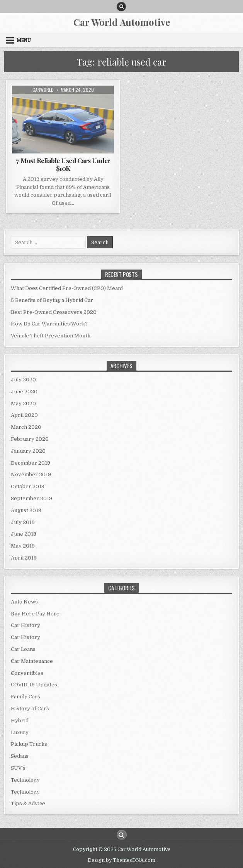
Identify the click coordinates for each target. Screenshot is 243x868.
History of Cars (30, 709)
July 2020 (23, 380)
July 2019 (23, 522)
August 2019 (26, 510)
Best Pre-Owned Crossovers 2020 (54, 312)
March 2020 (26, 427)
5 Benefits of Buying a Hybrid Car (52, 300)
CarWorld (43, 90)
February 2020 (30, 439)
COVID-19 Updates (34, 685)
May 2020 (23, 404)
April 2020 (24, 415)
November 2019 (31, 474)
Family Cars (25, 697)
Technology (25, 780)
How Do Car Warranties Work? (49, 324)
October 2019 (28, 486)
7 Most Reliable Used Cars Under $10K (63, 164)
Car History (25, 625)
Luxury (20, 732)
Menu (24, 40)
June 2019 (24, 534)
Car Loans (23, 649)
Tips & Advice (28, 803)
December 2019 (31, 463)
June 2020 (24, 392)
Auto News (24, 602)
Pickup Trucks (29, 744)
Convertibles (27, 673)
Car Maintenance (32, 661)
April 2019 (24, 558)
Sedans (20, 756)
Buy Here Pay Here (35, 614)
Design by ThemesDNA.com (121, 860)
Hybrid (20, 721)
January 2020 (28, 451)
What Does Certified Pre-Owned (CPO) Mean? (67, 288)
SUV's (18, 768)
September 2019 (31, 498)
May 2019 (23, 546)
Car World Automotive (122, 22)
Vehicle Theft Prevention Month (51, 336)
